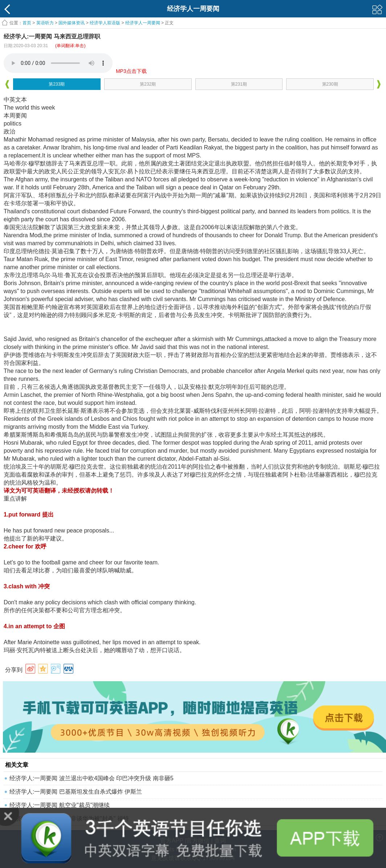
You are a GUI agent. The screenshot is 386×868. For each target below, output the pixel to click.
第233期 (57, 84)
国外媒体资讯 (72, 23)
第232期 (148, 84)
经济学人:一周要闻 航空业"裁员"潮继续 (60, 805)
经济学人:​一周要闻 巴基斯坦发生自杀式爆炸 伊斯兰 (76, 792)
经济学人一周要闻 (143, 23)
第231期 (239, 84)
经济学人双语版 (105, 23)
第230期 (330, 84)
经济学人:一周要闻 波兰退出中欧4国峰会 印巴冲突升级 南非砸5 (92, 778)
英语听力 (45, 23)
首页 (27, 23)
